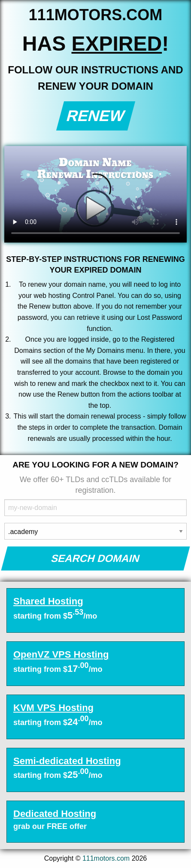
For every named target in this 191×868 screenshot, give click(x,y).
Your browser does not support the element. (95, 194)
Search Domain (95, 558)
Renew (95, 116)
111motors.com (106, 858)
